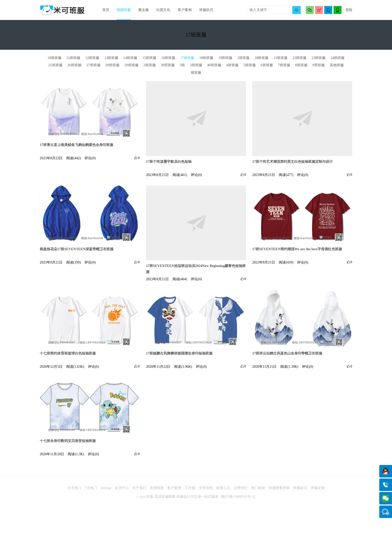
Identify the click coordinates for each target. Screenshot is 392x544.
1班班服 (243, 58)
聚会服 (143, 10)
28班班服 (112, 65)
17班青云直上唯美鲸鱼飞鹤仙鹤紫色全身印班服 (76, 145)
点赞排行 (241, 488)
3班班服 (196, 65)
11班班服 (73, 58)
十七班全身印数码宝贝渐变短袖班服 (68, 441)
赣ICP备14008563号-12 (238, 497)
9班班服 (319, 65)
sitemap (106, 488)
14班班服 (130, 58)
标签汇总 (223, 488)
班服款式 (206, 10)
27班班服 (93, 65)
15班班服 (149, 58)
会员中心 (122, 488)
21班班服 (280, 58)
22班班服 (299, 58)
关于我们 (139, 488)
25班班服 (55, 65)
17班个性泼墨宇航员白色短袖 (169, 162)
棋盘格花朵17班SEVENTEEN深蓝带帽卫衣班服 (77, 249)
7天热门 (91, 488)
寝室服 (196, 73)
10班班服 (54, 58)
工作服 (190, 488)
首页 (106, 10)
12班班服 (92, 58)
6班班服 (267, 65)
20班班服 (261, 58)
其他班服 (337, 65)
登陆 (349, 10)
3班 (182, 65)
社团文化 (163, 10)
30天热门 (74, 488)
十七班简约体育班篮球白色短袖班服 (68, 353)
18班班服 (206, 58)
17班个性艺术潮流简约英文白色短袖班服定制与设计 (292, 162)
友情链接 (157, 488)
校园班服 (124, 10)
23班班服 (318, 58)
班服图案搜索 (279, 488)
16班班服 (168, 58)
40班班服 (214, 65)
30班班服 (168, 65)
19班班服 (225, 58)
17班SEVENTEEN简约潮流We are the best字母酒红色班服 (297, 249)
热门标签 (258, 488)
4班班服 (232, 65)
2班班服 (150, 65)
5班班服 (250, 65)
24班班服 (337, 58)
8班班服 (301, 65)
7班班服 (284, 65)
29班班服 (131, 65)
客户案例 (185, 10)
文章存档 (206, 488)
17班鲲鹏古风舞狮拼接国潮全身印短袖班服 (179, 353)
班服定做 (318, 488)
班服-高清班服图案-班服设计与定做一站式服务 (182, 497)
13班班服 (111, 58)
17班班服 (187, 58)
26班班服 (74, 65)
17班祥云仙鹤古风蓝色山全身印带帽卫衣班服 (287, 353)
